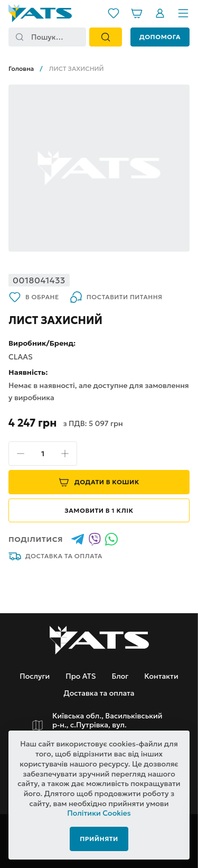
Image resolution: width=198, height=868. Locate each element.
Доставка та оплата (55, 556)
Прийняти (99, 839)
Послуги (35, 676)
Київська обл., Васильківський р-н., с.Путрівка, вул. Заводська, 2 (107, 725)
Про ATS (81, 676)
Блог (120, 676)
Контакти (161, 676)
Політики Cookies (99, 813)
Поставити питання (116, 297)
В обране (34, 297)
